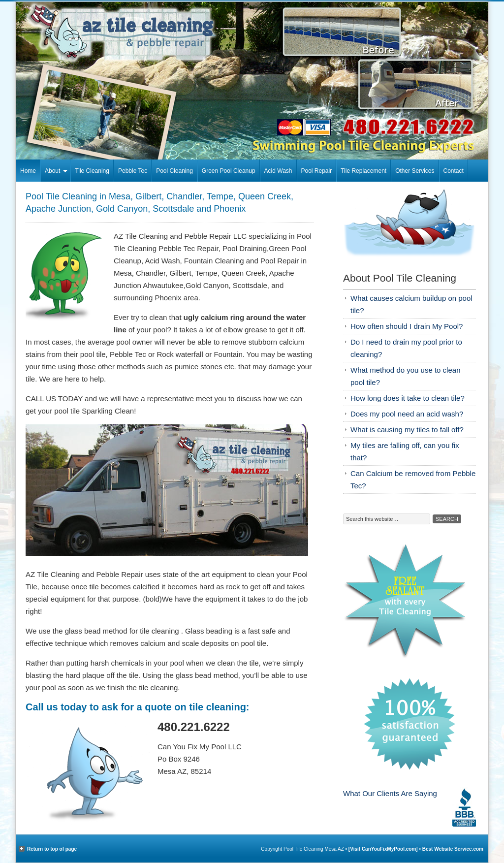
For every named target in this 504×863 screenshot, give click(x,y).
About (54, 172)
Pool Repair (317, 171)
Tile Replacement (363, 171)
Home (28, 171)
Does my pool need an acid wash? (407, 414)
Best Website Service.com (453, 849)
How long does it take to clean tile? (408, 398)
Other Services (415, 171)
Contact (454, 171)
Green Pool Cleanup (229, 171)
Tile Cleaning (92, 171)
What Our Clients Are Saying (390, 793)
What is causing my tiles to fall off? (407, 430)
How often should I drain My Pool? (407, 326)
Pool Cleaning (174, 171)
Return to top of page (52, 849)
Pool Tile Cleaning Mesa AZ (252, 32)
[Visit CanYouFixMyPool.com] (384, 849)
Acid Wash (278, 171)
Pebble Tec (133, 171)
